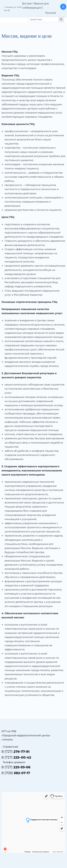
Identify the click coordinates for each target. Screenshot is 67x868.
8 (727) (16, 752)
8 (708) (16, 773)
